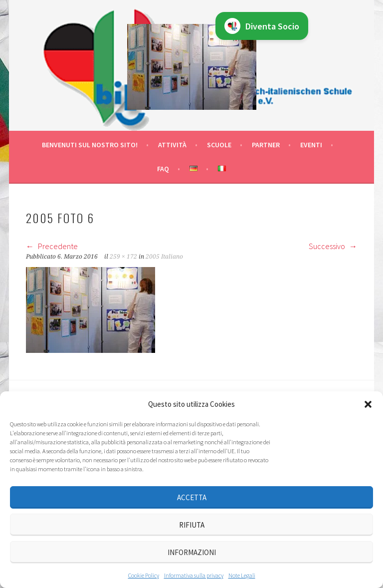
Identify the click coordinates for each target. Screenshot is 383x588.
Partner (266, 145)
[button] (368, 404)
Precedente (52, 246)
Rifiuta (192, 525)
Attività (172, 145)
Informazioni (192, 552)
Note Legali (242, 575)
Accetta (192, 497)
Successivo (333, 246)
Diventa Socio (262, 26)
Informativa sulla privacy (194, 575)
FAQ (163, 169)
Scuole (219, 145)
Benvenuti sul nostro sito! (90, 145)
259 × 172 (123, 257)
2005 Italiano (164, 257)
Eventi (311, 145)
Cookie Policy (144, 575)
